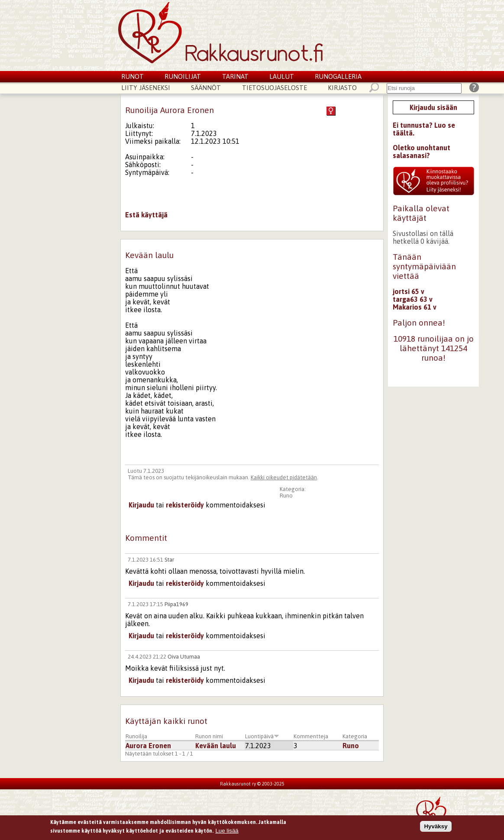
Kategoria (355, 736)
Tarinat (235, 76)
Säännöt (206, 88)
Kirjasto (342, 88)
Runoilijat (183, 76)
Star (169, 560)
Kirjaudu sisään (433, 107)
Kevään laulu (216, 746)
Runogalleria (338, 76)
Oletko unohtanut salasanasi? (422, 152)
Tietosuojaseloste (275, 88)
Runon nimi (209, 736)
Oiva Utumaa (184, 657)
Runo (286, 496)
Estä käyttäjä (146, 215)
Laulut (282, 76)
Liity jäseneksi (146, 88)
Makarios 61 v (415, 307)
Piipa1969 (176, 604)
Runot (132, 76)
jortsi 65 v (409, 291)
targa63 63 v (413, 299)
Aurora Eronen (148, 746)
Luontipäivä (262, 736)
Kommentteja (311, 736)
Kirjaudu (141, 505)
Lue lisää (227, 832)
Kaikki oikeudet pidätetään (284, 477)
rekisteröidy (185, 505)
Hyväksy (436, 828)
